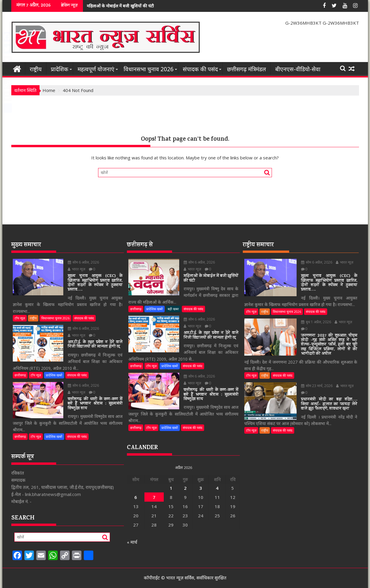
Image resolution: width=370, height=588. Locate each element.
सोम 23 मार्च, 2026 (313, 381)
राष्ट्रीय (36, 69)
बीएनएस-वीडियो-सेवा (298, 69)
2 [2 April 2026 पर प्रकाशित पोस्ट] (185, 488)
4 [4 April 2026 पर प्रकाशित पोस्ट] (217, 488)
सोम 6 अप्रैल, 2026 (80, 262)
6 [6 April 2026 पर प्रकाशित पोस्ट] (136, 497)
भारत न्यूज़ (108, 262)
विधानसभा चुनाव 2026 (149, 69)
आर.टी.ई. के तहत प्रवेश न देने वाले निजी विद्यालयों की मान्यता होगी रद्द (162, 6)
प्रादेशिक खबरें (54, 364)
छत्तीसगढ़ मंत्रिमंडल (247, 69)
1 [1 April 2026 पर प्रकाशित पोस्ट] (171, 488)
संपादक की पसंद (200, 69)
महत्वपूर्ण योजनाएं (96, 69)
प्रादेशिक (60, 69)
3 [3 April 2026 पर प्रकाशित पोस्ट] (201, 488)
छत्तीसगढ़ (20, 364)
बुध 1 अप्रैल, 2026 (312, 317)
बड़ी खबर (173, 309)
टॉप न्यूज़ (20, 307)
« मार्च (132, 542)
